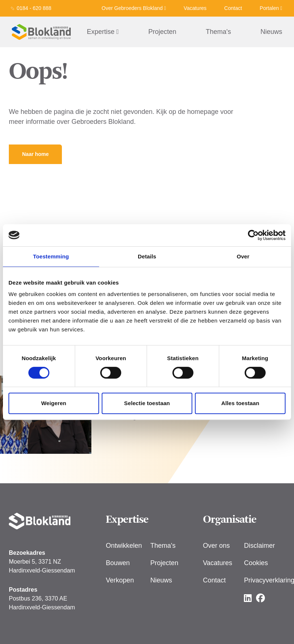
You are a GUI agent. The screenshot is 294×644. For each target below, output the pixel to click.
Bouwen (118, 563)
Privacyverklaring (265, 580)
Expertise (103, 32)
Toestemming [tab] (51, 256)
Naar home (35, 154)
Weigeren (54, 403)
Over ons (216, 546)
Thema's (218, 32)
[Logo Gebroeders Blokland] (41, 32)
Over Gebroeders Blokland (134, 8)
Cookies (256, 563)
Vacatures (195, 8)
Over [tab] (243, 256)
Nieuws (271, 32)
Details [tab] (147, 256)
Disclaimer (259, 546)
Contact (233, 8)
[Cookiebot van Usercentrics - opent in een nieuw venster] (253, 235)
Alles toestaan (240, 403)
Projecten (162, 32)
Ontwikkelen (124, 546)
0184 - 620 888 (34, 8)
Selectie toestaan (147, 403)
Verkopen (120, 580)
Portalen (271, 8)
